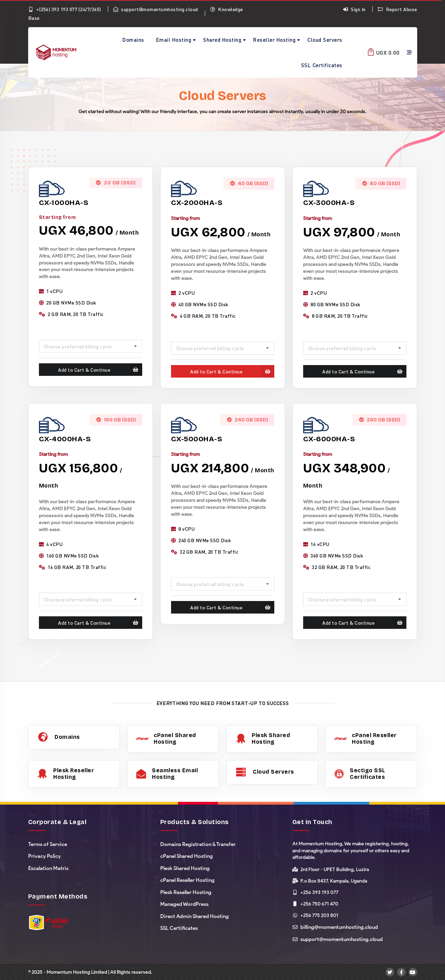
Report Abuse (397, 9)
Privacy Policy (44, 856)
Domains (133, 40)
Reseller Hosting (274, 40)
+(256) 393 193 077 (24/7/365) (65, 9)
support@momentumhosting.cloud (156, 9)
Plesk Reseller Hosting (186, 892)
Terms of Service (48, 844)
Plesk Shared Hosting (185, 868)
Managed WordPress (184, 904)
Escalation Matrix (48, 868)
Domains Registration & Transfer (198, 844)
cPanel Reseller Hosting (187, 880)
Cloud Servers (325, 40)
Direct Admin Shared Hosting (195, 916)
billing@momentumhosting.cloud (339, 927)
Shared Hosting (222, 40)
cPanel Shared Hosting (187, 856)
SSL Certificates (322, 65)
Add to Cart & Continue (100, 370)
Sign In (354, 9)
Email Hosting (174, 40)
